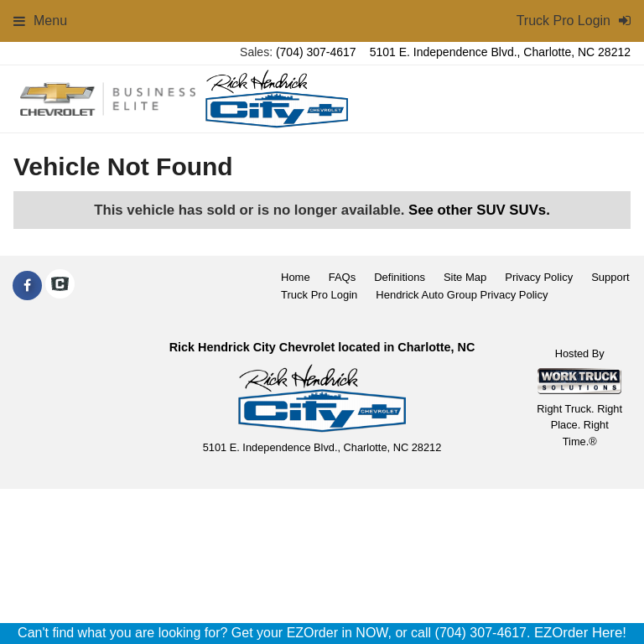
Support (610, 277)
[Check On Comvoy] (60, 286)
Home (296, 277)
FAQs (343, 277)
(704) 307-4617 (316, 52)
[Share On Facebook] (27, 286)
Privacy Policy (539, 277)
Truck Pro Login (319, 295)
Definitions (400, 277)
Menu (40, 21)
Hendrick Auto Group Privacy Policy (462, 295)
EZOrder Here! (580, 633)
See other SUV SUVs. (479, 210)
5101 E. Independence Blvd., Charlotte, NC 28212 (500, 52)
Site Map (465, 277)
